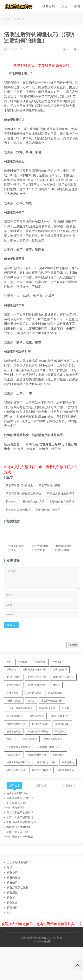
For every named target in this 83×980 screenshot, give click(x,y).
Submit (11, 625)
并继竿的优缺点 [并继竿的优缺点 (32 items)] (33, 693)
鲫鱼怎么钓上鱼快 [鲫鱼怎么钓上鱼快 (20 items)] (16, 770)
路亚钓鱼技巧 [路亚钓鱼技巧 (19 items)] (30, 739)
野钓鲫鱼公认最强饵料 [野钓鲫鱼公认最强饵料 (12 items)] (18, 747)
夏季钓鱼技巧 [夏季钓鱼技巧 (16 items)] (14, 685)
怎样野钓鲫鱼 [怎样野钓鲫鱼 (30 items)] (14, 701)
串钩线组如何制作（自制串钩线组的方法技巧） (63, 548)
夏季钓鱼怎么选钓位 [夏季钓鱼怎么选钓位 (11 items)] (63, 677)
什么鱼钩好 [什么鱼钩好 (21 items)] (40, 662)
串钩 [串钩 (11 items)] (9, 662)
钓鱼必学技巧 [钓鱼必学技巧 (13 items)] (14, 755)
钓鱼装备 (12, 903)
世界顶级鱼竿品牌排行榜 (21, 822)
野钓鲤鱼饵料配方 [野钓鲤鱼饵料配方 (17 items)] (53, 739)
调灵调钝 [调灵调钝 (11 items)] (60, 732)
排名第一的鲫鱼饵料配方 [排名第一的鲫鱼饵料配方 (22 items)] (19, 708)
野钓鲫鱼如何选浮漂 (62, 502)
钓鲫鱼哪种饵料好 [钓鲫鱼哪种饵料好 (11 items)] (37, 755)
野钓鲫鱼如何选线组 (18, 510)
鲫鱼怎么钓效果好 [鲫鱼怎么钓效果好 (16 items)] (41, 770)
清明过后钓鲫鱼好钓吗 (61, 493)
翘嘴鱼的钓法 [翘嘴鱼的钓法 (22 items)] (14, 732)
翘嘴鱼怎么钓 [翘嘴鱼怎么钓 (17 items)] (62, 724)
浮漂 (64, 6)
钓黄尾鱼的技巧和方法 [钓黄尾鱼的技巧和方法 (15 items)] (18, 762)
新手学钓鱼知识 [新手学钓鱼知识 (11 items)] (47, 708)
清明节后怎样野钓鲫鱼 (19, 485)
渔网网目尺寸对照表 (18, 827)
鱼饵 (77, 6)
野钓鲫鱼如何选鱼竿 (48, 510)
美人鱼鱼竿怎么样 (17, 803)
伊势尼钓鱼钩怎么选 (16, 548)
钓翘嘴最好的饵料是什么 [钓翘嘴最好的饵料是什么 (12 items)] (50, 747)
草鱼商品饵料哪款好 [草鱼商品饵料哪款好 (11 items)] (38, 732)
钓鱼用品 (12, 892)
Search (74, 645)
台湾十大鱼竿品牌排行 (20, 817)
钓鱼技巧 (49, 6)
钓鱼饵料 (12, 908)
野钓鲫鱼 (11, 502)
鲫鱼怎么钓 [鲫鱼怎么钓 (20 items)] (68, 762)
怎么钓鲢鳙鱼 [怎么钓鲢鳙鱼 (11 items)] (55, 693)
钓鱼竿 (11, 897)
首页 (7, 19)
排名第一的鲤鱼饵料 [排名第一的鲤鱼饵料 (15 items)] (52, 701)
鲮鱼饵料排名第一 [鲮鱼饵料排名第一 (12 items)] (67, 770)
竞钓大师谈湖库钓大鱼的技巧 (40, 548)
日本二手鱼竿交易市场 (20, 812)
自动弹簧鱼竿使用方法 (20, 798)
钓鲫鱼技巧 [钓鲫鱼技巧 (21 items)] (59, 755)
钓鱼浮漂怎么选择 (18, 887)
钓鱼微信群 (14, 877)
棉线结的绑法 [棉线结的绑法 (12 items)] (37, 716)
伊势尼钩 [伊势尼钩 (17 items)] (57, 662)
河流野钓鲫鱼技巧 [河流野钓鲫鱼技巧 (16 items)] (60, 716)
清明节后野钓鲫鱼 (50, 485)
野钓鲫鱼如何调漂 (33, 502)
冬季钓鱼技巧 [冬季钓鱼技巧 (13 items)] (60, 669)
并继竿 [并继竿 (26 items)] (56, 685)
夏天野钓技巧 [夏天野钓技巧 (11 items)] (14, 677)
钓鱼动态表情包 (16, 808)
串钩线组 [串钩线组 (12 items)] (23, 662)
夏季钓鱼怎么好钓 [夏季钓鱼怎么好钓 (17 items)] (37, 677)
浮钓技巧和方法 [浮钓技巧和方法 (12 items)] (40, 724)
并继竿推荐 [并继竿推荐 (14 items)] (12, 693)
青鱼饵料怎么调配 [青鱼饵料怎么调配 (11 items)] (46, 762)
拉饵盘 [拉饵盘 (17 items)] (31, 701)
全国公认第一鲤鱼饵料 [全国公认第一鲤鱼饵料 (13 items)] (35, 669)
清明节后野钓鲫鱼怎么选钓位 (23, 493)
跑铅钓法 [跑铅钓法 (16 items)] (11, 739)
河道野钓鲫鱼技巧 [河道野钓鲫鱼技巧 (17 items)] (16, 724)
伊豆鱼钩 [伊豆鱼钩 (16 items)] (11, 669)
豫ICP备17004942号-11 (50, 938)
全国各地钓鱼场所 (18, 862)
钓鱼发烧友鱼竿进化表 (20, 837)
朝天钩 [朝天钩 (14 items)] (66, 708)
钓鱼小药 (12, 872)
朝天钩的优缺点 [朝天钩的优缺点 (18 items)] (15, 716)
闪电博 (47, 942)
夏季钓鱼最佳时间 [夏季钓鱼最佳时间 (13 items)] (37, 685)
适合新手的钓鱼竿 (17, 793)
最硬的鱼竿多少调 (17, 832)
